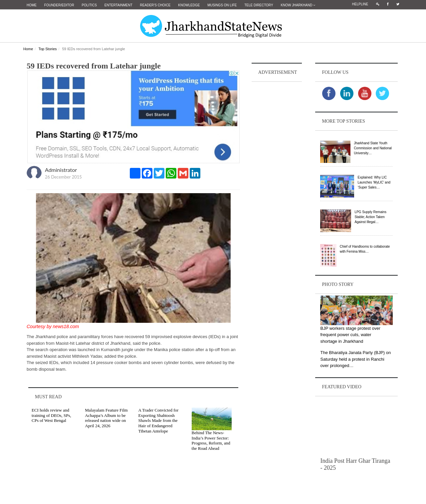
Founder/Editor (59, 5)
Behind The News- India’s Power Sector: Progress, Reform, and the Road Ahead (211, 441)
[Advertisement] (277, 183)
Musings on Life (222, 5)
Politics (89, 5)
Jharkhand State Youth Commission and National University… (373, 148)
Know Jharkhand (298, 5)
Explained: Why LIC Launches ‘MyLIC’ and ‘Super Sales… (374, 182)
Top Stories (47, 49)
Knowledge (189, 5)
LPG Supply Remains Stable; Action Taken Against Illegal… (370, 217)
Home (32, 5)
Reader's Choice (155, 5)
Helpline (360, 4)
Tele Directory (259, 5)
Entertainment (118, 5)
